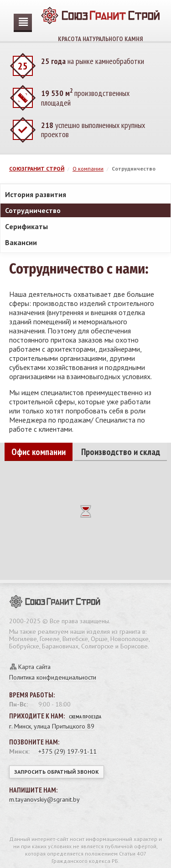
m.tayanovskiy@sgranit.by (44, 799)
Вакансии (21, 242)
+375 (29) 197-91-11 (67, 751)
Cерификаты (26, 226)
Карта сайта (34, 667)
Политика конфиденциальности (53, 677)
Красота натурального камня (100, 21)
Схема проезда (85, 717)
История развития (36, 194)
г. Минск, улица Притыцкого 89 (52, 726)
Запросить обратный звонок (57, 772)
